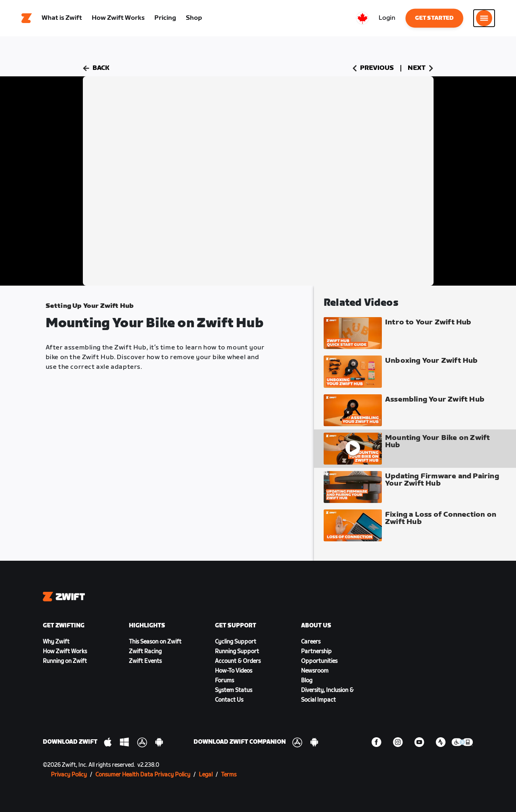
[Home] (27, 18)
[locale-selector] (362, 18)
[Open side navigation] (484, 18)
